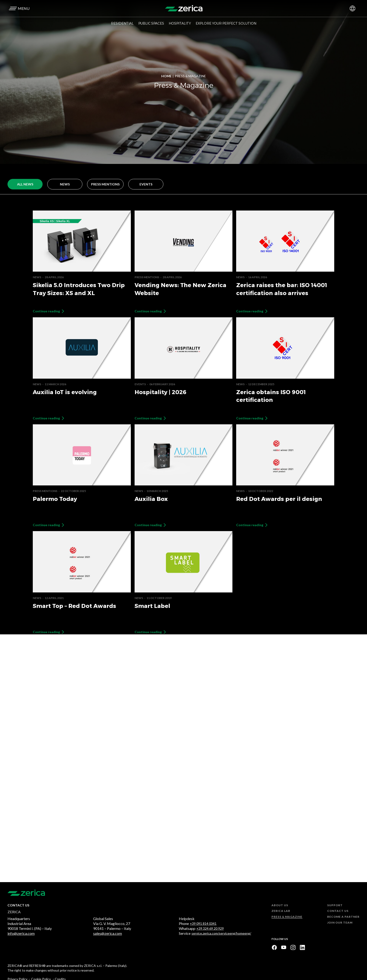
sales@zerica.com (108, 933)
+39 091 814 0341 (203, 924)
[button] (18, 8)
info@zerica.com (21, 933)
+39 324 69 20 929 (210, 928)
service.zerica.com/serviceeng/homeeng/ (221, 933)
